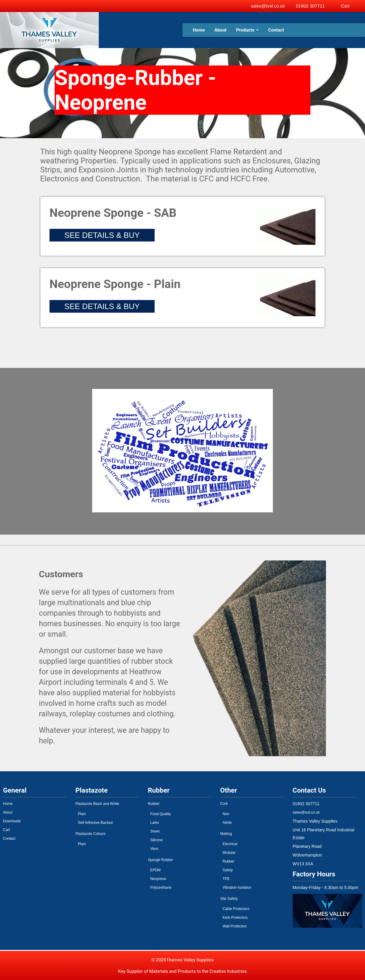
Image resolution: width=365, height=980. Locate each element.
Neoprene (158, 879)
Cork (224, 804)
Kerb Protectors (235, 918)
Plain (82, 814)
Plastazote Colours (90, 834)
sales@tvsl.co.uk (268, 6)
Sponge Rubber (160, 860)
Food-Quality (160, 814)
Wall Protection (235, 926)
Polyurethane (161, 887)
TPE (226, 879)
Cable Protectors (236, 909)
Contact (276, 30)
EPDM (155, 870)
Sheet (155, 831)
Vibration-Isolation (237, 887)
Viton (154, 849)
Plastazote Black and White (97, 804)
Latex (154, 823)
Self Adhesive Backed (95, 823)
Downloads (12, 821)
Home (199, 30)
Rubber (154, 804)
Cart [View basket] (345, 6)
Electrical (230, 844)
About (220, 30)
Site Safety (229, 899)
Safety (228, 870)
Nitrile (227, 823)
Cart (6, 830)
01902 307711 (310, 6)
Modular (229, 853)
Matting (226, 834)
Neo (226, 814)
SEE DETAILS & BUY (102, 235)
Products (247, 30)
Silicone (156, 840)
